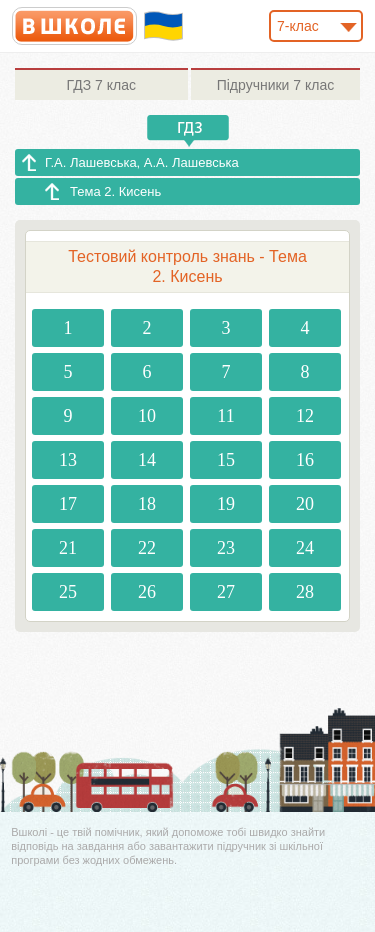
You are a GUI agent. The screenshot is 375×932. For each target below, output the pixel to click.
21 (68, 548)
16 (305, 460)
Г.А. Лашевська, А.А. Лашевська (142, 162)
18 (147, 504)
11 (225, 416)
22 (147, 548)
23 (226, 548)
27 (226, 592)
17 (68, 504)
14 (147, 460)
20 (305, 504)
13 (68, 460)
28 (305, 592)
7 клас (101, 85)
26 (147, 592)
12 (305, 416)
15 (226, 460)
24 (305, 548)
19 (226, 504)
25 (68, 592)
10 (147, 416)
